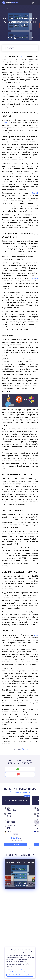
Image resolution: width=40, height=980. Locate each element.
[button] (37, 822)
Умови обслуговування (26, 970)
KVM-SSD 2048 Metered (16, 801)
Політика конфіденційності (12, 970)
